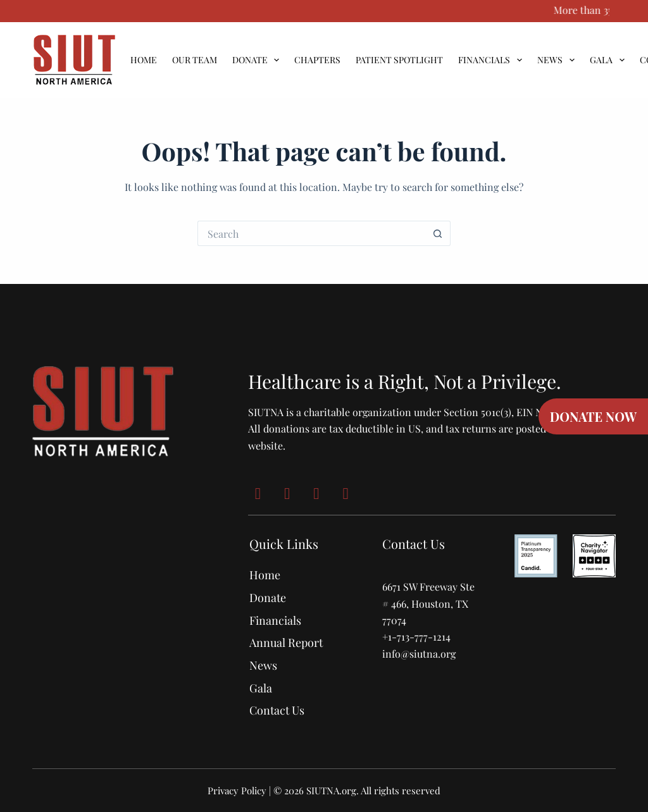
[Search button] (438, 233)
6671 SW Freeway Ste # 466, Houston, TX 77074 (428, 603)
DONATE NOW (593, 416)
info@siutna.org (419, 654)
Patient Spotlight (399, 60)
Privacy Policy (237, 790)
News (558, 60)
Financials (493, 60)
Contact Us (277, 710)
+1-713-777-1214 (416, 637)
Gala (610, 60)
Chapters (317, 60)
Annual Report (286, 643)
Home (144, 60)
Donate (259, 60)
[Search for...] (311, 233)
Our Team (195, 60)
